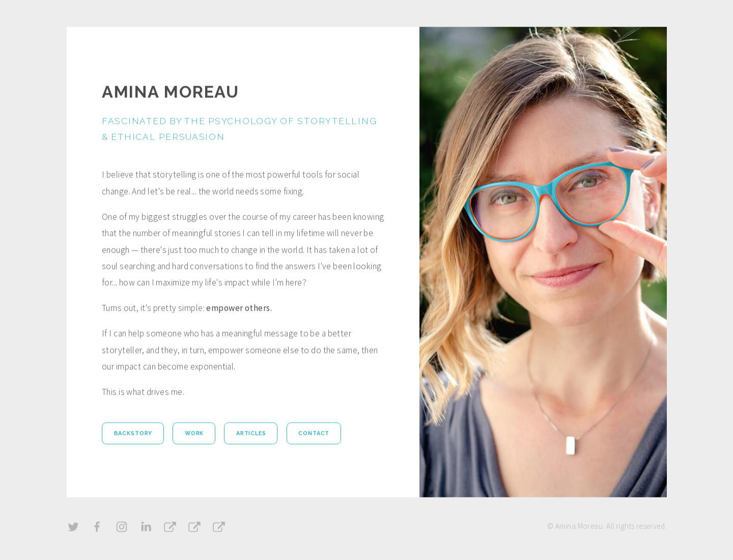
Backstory (133, 434)
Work (194, 434)
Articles (251, 434)
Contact (314, 434)
